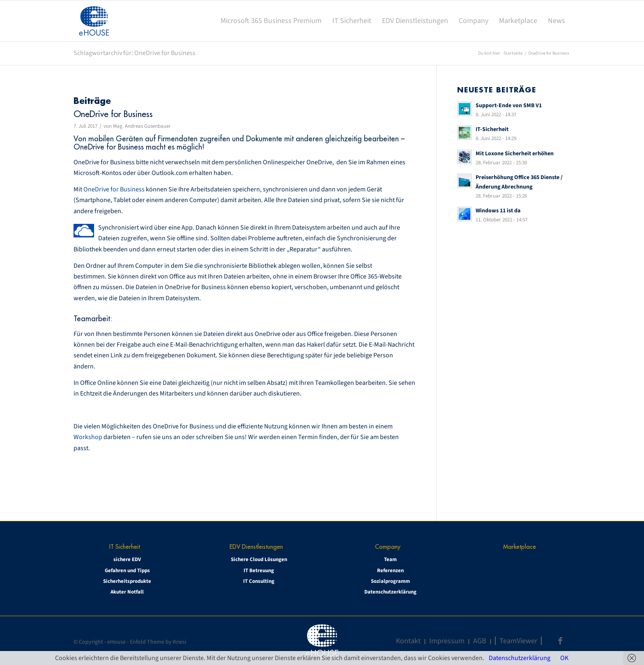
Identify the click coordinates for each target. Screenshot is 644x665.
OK (564, 658)
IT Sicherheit (125, 546)
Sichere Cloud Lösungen (259, 559)
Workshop (89, 437)
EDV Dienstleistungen (256, 546)
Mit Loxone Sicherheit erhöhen (515, 153)
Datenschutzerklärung (390, 592)
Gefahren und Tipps (127, 571)
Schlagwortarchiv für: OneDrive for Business (135, 53)
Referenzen (390, 571)
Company (388, 546)
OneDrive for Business (113, 114)
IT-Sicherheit (492, 129)
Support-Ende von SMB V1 (509, 105)
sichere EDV (127, 559)
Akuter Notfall (127, 592)
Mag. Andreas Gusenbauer (142, 126)
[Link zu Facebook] (560, 641)
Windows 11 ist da (498, 211)
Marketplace (520, 546)
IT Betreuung (259, 571)
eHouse (116, 642)
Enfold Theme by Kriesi (158, 642)
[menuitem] (271, 21)
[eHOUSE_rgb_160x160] (94, 21)
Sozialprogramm (390, 581)
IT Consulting (259, 581)
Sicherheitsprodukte (127, 581)
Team (390, 559)
